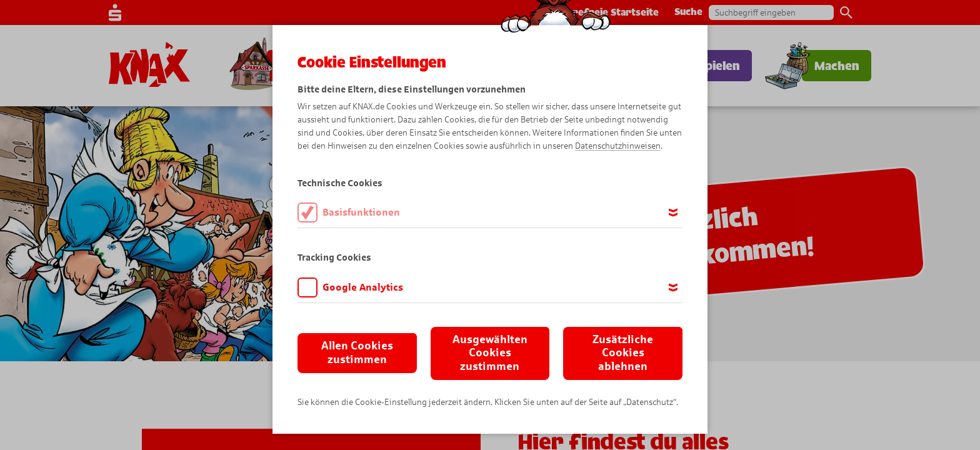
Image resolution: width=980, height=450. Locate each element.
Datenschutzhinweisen (618, 146)
